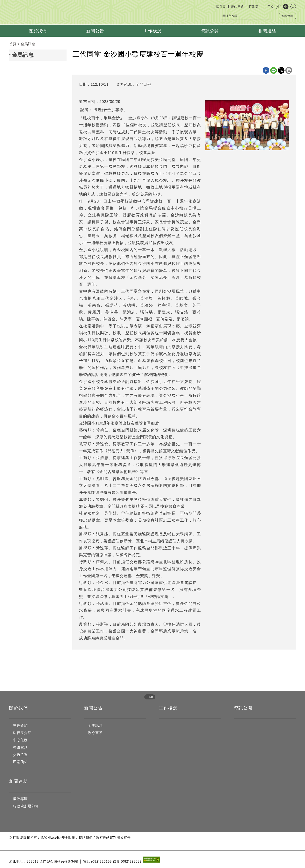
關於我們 (38, 31)
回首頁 (221, 7)
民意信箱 (20, 762)
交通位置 (20, 755)
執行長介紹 (22, 733)
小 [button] (278, 7)
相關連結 (267, 31)
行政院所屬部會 (26, 806)
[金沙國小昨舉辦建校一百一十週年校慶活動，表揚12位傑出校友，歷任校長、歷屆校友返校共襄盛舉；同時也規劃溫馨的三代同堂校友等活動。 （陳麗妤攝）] (247, 125)
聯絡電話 (20, 747)
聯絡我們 (86, 838)
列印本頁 (289, 70)
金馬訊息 (28, 44)
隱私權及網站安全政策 (58, 838)
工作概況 (152, 31)
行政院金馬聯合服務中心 (66, 13)
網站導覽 (237, 7)
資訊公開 (210, 31)
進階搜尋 (287, 16)
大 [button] (293, 7)
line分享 (274, 70)
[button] (148, 697)
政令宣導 (95, 733)
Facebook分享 (266, 70)
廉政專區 (20, 799)
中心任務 (20, 740)
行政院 (253, 7)
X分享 (281, 70)
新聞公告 (95, 31)
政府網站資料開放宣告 (113, 838)
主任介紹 (20, 725)
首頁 (13, 44)
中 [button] (286, 7)
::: (214, 7)
